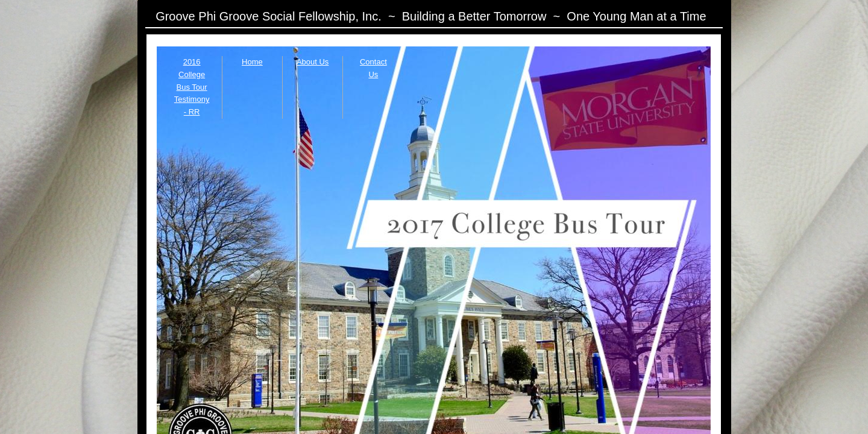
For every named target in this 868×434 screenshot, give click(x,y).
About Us (313, 62)
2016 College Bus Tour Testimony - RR (192, 87)
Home (252, 62)
